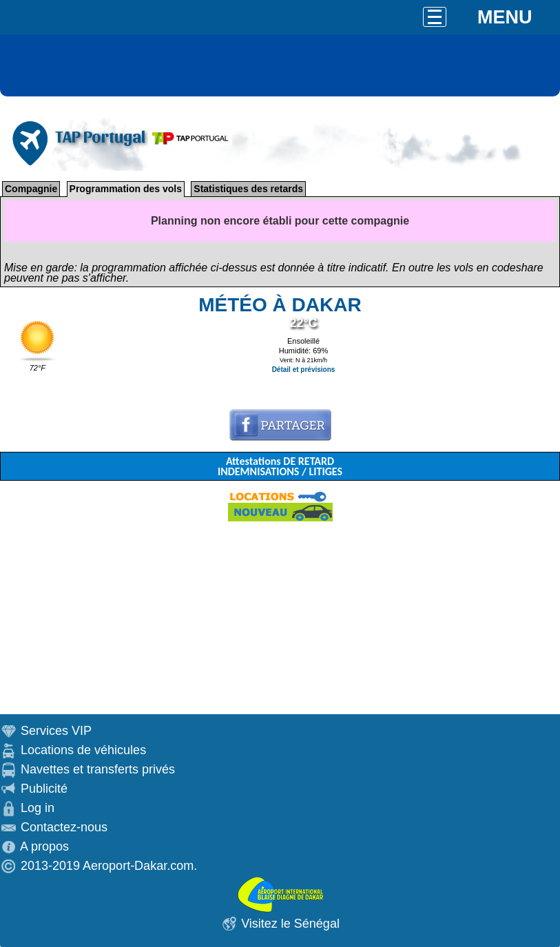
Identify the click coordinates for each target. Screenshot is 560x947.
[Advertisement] (280, 618)
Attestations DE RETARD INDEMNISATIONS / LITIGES (280, 466)
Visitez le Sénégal (290, 924)
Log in (38, 808)
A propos (44, 846)
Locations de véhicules (83, 750)
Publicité (44, 789)
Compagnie (31, 189)
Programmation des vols (126, 189)
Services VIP (56, 731)
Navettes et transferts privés (98, 769)
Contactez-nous (64, 827)
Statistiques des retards (248, 189)
